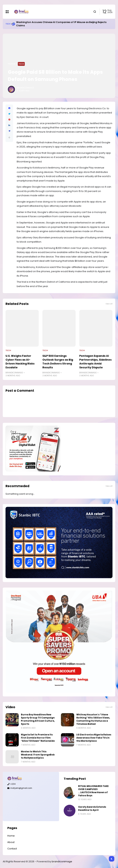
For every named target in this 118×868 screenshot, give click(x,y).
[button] (9, 137)
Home (12, 64)
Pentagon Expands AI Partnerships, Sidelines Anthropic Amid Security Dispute (95, 362)
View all (109, 304)
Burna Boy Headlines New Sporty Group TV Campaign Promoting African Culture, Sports (38, 719)
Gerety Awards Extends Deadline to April (92, 809)
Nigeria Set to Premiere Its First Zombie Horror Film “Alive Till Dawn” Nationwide (38, 738)
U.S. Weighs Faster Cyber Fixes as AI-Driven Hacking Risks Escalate (20, 362)
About (11, 842)
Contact (12, 849)
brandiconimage (62, 861)
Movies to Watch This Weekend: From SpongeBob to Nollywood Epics (38, 755)
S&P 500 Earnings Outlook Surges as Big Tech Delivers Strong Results (58, 362)
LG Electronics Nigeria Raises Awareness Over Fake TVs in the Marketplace (94, 738)
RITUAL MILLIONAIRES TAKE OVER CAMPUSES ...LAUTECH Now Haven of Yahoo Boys (93, 791)
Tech (8, 24)
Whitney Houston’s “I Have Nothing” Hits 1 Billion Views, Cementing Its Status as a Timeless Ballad (93, 719)
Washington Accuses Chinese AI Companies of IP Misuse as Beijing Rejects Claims (61, 24)
